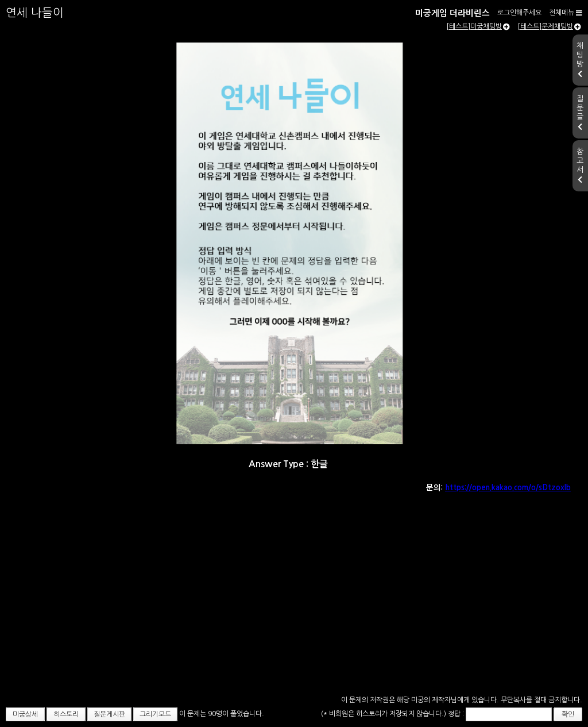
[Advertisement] (294, 606)
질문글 (580, 113)
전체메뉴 (566, 13)
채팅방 (580, 60)
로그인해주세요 (519, 13)
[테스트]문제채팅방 (549, 26)
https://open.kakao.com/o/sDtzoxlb (508, 488)
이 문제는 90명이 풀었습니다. (222, 714)
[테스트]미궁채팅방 (478, 26)
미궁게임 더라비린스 (452, 13)
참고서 (580, 166)
